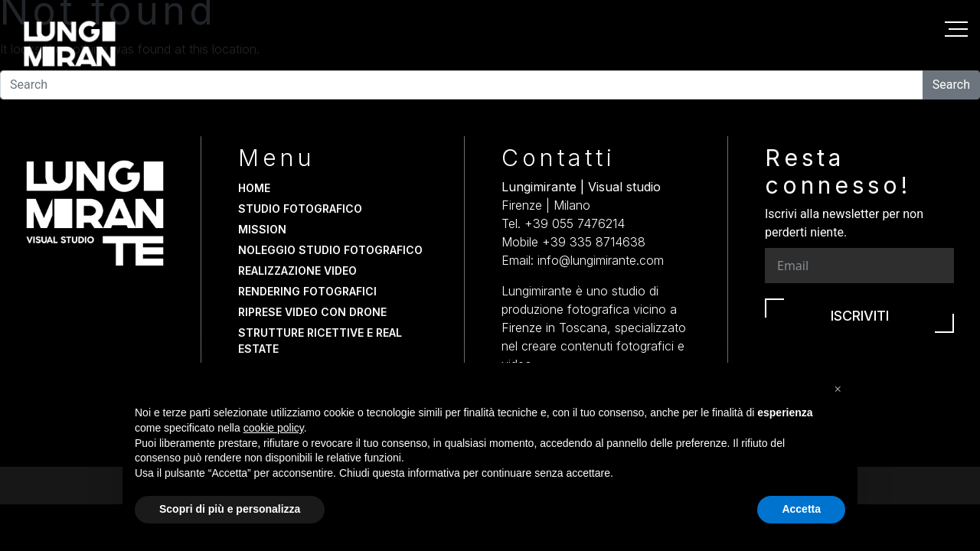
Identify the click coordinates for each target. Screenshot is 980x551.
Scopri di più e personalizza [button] (230, 509)
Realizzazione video (297, 271)
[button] (838, 387)
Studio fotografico (300, 209)
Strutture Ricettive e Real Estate (320, 341)
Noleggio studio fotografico (330, 250)
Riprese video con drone (312, 312)
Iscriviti (860, 316)
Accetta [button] (801, 509)
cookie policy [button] (274, 428)
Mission (262, 229)
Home (254, 188)
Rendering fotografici (307, 291)
